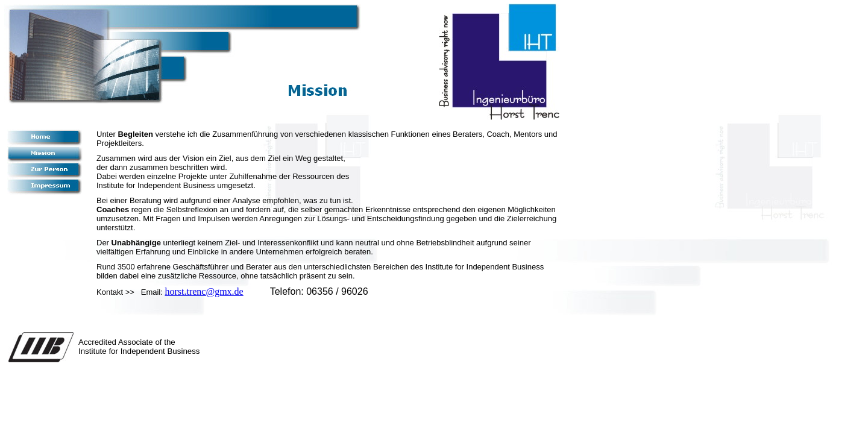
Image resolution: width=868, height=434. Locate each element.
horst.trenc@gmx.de (204, 291)
